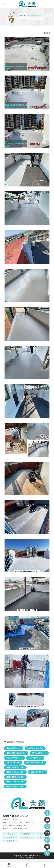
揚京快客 (25, 856)
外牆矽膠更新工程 (15, 777)
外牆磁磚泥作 (13, 748)
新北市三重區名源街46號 (17, 828)
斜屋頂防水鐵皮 (14, 758)
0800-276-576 (22, 816)
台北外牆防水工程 (11, 847)
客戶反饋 (44, 837)
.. (41, 856)
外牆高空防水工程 (15, 782)
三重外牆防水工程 (19, 849)
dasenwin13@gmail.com (16, 825)
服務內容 (11, 837)
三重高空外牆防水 (35, 849)
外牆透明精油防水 (15, 772)
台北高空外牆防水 (27, 847)
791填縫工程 (13, 763)
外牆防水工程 (25, 845)
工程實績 (47, 33)
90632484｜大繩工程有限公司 (21, 822)
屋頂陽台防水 (39, 753)
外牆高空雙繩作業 (15, 767)
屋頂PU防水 (35, 758)
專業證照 (44, 834)
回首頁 (10, 834)
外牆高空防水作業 (34, 763)
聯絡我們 (11, 841)
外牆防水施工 (13, 845)
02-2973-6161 (12, 819)
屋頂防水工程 (37, 772)
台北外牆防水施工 (39, 845)
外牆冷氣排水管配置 (16, 753)
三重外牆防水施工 (43, 847)
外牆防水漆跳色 (34, 748)
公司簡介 (27, 834)
